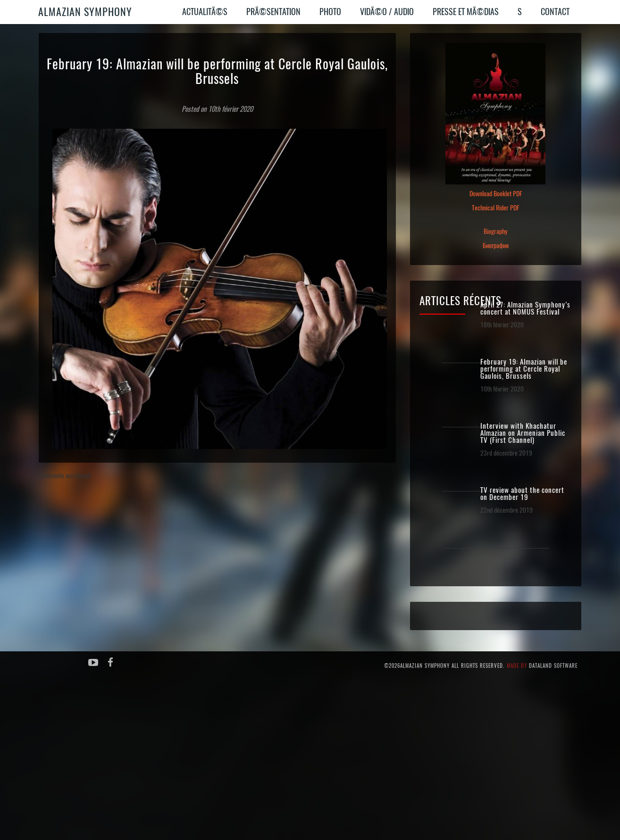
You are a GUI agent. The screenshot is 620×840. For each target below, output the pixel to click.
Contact (555, 12)
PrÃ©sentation (273, 12)
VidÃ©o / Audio (387, 12)
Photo (330, 12)
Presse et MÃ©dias (466, 12)
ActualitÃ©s (205, 12)
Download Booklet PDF (496, 194)
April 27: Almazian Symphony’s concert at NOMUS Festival (525, 308)
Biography (495, 231)
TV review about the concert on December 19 (522, 494)
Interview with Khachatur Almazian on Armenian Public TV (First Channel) (523, 433)
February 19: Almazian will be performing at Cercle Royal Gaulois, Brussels (524, 369)
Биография (496, 245)
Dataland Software (553, 666)
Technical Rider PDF (495, 208)
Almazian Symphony (85, 12)
